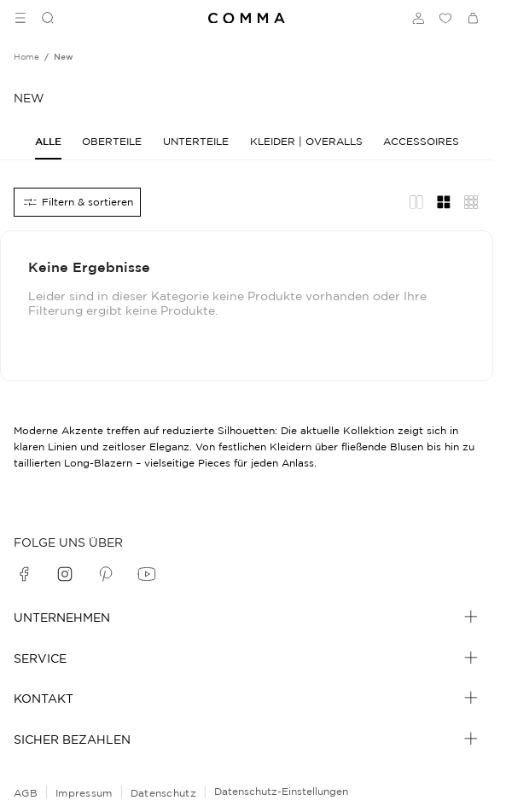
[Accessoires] (421, 141)
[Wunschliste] (445, 18)
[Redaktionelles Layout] (416, 202)
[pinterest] (106, 574)
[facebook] (24, 574)
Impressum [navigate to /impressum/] (84, 793)
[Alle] (48, 141)
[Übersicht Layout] (471, 202)
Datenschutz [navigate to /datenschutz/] (163, 793)
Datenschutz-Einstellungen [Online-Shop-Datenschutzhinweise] (281, 791)
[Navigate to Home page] (247, 18)
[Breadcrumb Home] (26, 57)
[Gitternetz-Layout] (444, 202)
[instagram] (65, 574)
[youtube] (147, 574)
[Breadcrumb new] (64, 57)
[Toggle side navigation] (20, 18)
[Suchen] (41, 18)
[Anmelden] (418, 18)
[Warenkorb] (473, 18)
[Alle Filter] (77, 202)
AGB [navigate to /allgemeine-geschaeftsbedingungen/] (26, 793)
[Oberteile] (112, 141)
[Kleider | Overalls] (306, 141)
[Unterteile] (196, 141)
